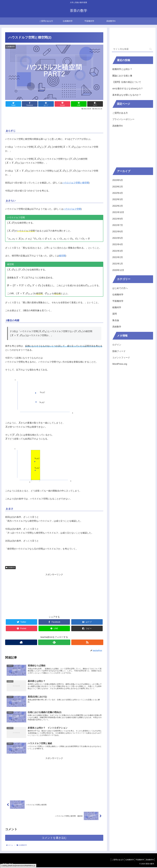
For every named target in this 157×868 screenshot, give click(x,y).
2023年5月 (118, 180)
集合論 (116, 320)
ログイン (117, 345)
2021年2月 (118, 257)
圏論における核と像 (122, 76)
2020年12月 (118, 270)
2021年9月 (118, 219)
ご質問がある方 (120, 113)
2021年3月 (118, 251)
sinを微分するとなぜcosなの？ (128, 89)
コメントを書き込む (54, 839)
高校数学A (118, 126)
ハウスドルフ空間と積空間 (76, 183)
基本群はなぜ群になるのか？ (127, 95)
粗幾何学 (117, 307)
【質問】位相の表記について (127, 82)
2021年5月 (118, 238)
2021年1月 (118, 264)
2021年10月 (118, 212)
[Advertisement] (54, 117)
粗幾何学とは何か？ (122, 69)
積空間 (62, 256)
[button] (151, 49)
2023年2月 (118, 187)
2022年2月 (118, 206)
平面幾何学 (118, 301)
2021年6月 (118, 232)
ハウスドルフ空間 (72, 209)
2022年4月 (118, 193)
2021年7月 (118, 225)
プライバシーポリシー (123, 119)
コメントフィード (121, 358)
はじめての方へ (120, 288)
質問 (115, 314)
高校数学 (117, 327)
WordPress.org (120, 364)
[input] (132, 49)
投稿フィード (119, 351)
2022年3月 (118, 199)
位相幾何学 (10, 568)
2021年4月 (118, 244)
